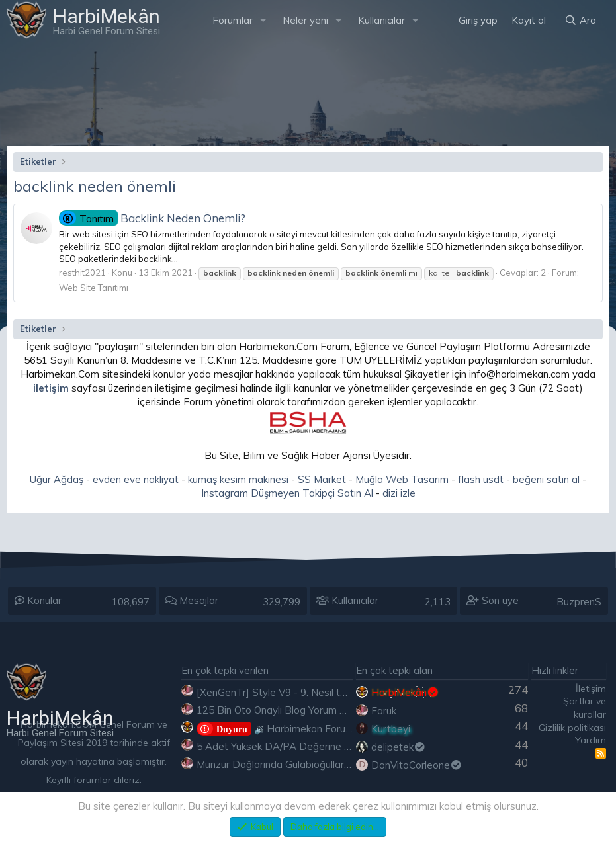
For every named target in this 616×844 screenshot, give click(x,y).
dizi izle (399, 493)
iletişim (51, 388)
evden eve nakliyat (136, 479)
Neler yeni (305, 20)
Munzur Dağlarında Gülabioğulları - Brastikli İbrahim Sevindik (332, 764)
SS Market (322, 479)
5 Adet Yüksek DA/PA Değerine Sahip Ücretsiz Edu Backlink (332, 746)
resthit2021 (82, 273)
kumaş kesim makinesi (238, 479)
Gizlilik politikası (572, 728)
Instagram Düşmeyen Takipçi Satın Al (287, 493)
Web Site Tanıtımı (94, 288)
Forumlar (233, 20)
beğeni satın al (546, 479)
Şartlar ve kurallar (585, 708)
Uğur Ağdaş (57, 479)
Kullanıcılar (381, 20)
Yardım (591, 740)
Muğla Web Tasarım (402, 479)
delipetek (399, 747)
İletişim (591, 689)
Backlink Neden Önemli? (152, 218)
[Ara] (580, 20)
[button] (263, 20)
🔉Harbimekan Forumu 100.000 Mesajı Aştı (325, 729)
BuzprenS (579, 602)
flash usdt (481, 479)
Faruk (384, 711)
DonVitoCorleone (417, 765)
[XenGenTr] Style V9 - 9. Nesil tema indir (289, 692)
